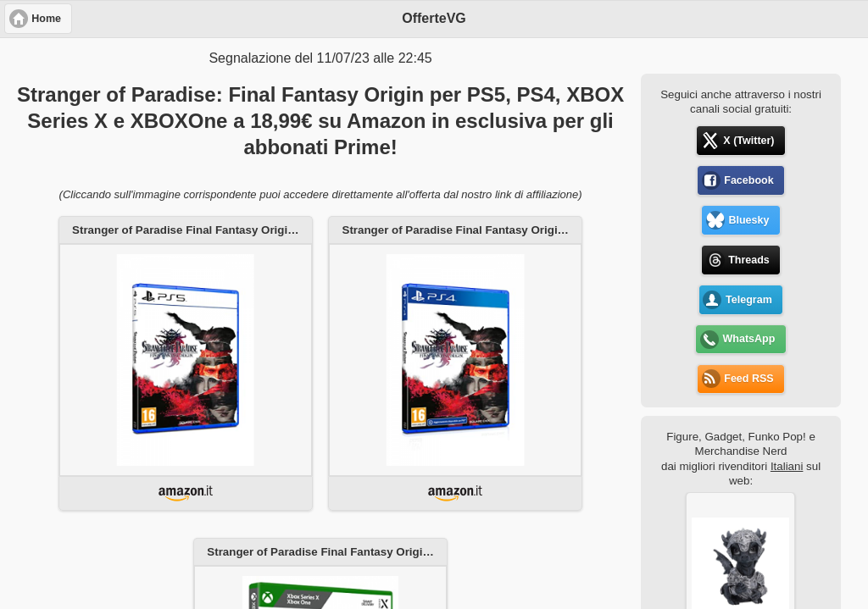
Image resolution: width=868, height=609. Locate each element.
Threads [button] (749, 260)
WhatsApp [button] (749, 339)
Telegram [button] (749, 300)
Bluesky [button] (748, 220)
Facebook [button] (748, 180)
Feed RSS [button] (748, 379)
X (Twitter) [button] (748, 141)
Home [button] (46, 19)
